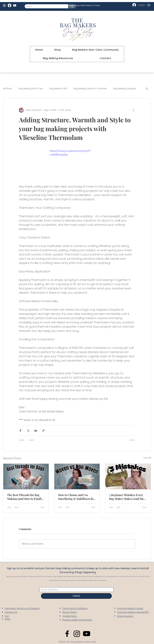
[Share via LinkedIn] (36, 430)
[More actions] (133, 110)
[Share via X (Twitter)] (28, 430)
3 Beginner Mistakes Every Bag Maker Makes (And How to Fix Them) (127, 497)
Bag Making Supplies (125, 89)
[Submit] (76, 596)
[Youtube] (15, 5)
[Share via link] (43, 430)
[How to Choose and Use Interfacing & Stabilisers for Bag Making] (77, 476)
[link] (151, 5)
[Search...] (44, 7)
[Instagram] (4, 5)
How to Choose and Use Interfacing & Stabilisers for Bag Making (76, 497)
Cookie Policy (70, 616)
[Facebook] (10, 5)
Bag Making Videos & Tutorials (90, 89)
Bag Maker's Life (58, 89)
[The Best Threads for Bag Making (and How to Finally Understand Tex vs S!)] (26, 476)
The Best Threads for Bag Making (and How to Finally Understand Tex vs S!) (25, 497)
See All (147, 458)
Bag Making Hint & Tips (31, 89)
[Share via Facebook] (20, 430)
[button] (147, 88)
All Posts (8, 89)
